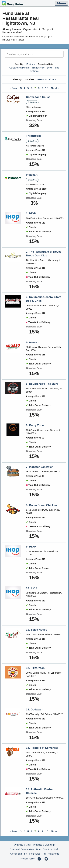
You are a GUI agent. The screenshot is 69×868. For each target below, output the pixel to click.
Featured (31, 64)
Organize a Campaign (44, 845)
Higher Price (38, 68)
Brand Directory (44, 849)
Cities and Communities (22, 849)
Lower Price (53, 68)
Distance (34, 71)
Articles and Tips (18, 854)
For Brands (35, 854)
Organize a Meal (22, 845)
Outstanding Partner (19, 68)
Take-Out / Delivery (46, 79)
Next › (55, 88)
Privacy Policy (28, 859)
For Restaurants (51, 854)
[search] (34, 54)
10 (47, 88)
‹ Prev (14, 88)
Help (57, 849)
